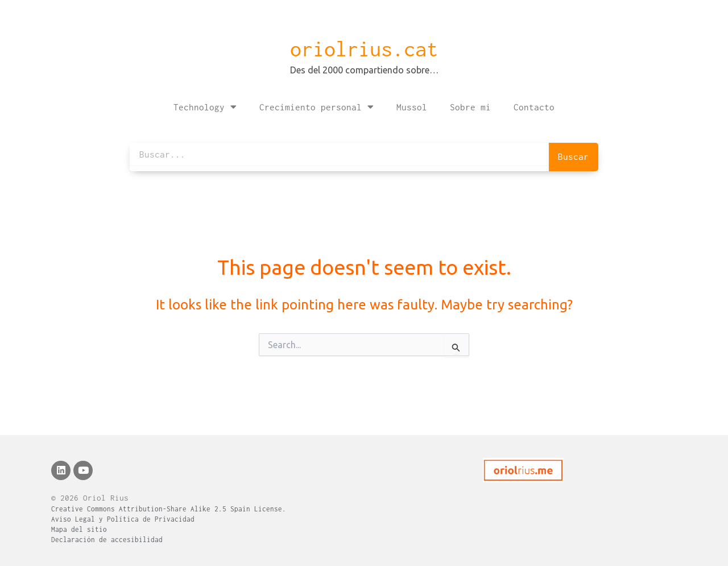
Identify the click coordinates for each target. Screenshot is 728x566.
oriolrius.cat (364, 49)
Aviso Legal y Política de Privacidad (123, 519)
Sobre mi (470, 107)
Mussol (412, 107)
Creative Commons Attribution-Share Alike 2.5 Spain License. (169, 509)
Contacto (534, 107)
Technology (205, 107)
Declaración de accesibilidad (107, 540)
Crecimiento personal (317, 107)
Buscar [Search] (573, 156)
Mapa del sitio (79, 529)
